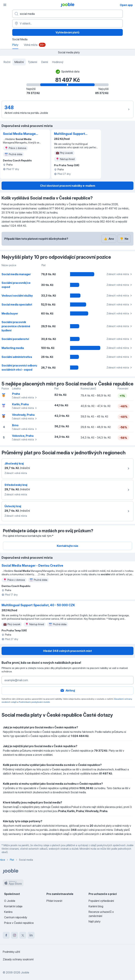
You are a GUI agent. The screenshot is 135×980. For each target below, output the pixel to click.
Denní (45, 62)
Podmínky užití (11, 952)
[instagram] (15, 935)
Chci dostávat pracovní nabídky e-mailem (68, 186)
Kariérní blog (96, 906)
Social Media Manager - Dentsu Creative (20, 134)
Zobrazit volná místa (120, 274)
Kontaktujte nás (67, 546)
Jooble (25, 972)
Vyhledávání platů (67, 32)
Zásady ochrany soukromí (18, 959)
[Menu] (5, 5)
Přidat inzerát (54, 901)
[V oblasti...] (67, 23)
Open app (126, 5)
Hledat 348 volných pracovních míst (67, 651)
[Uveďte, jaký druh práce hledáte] (67, 14)
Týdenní (32, 62)
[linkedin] (31, 935)
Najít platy (95, 921)
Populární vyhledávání (101, 901)
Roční (7, 62)
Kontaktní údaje (13, 906)
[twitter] (23, 935)
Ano (109, 239)
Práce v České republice (19, 923)
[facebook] (6, 935)
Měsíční (19, 62)
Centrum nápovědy (16, 917)
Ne (124, 239)
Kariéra (8, 912)
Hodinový (58, 62)
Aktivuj (67, 690)
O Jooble (10, 901)
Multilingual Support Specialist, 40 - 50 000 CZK (71, 134)
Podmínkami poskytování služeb (34, 702)
